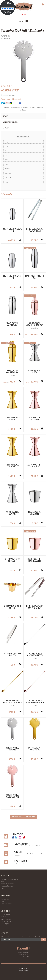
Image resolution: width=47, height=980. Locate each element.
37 (34, 476)
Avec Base (35, 328)
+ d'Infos (6, 128)
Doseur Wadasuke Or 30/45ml (12, 419)
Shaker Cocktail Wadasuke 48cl (12, 324)
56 (12, 287)
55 (12, 806)
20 (34, 570)
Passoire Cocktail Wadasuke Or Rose (12, 796)
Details (6, 116)
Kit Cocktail (5, 917)
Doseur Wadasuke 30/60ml (12, 513)
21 (28, 382)
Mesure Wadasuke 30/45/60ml (35, 513)
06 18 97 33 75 (24, 957)
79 (12, 382)
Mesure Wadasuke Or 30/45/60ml (12, 560)
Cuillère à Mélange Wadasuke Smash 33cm (35, 655)
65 (34, 287)
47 (12, 712)
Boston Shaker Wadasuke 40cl (12, 277)
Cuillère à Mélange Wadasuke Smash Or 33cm (12, 702)
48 (34, 712)
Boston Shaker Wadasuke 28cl (12, 230)
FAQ (2, 881)
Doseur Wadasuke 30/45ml (35, 371)
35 (12, 429)
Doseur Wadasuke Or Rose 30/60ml (35, 466)
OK (44, 940)
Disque (35, 658)
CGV (2, 901)
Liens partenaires (7, 904)
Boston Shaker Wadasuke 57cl (35, 277)
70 (12, 335)
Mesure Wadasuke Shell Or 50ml (12, 607)
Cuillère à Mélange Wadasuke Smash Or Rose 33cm (35, 703)
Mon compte (5, 899)
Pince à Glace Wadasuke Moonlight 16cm (35, 230)
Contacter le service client (9, 879)
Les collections (6, 915)
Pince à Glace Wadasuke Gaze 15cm (12, 655)
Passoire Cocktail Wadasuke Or (35, 749)
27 (12, 523)
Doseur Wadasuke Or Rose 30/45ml (35, 419)
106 (28, 335)
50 (34, 759)
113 (5, 382)
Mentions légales (23, 968)
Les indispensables (7, 921)
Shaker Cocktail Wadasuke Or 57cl (12, 371)
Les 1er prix (5, 924)
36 (34, 429)
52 (12, 618)
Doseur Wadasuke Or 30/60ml (12, 466)
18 (12, 570)
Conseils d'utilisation (11, 122)
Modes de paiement (8, 884)
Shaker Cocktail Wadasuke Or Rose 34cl (35, 324)
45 (34, 665)
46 (12, 240)
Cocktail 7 (23, 948)
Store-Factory (24, 970)
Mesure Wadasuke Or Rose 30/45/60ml (35, 560)
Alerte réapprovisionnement (11, 99)
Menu (24, 21)
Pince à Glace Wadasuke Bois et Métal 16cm (35, 607)
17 (34, 382)
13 (34, 240)
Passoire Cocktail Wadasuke (23, 31)
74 (34, 335)
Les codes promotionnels (9, 926)
